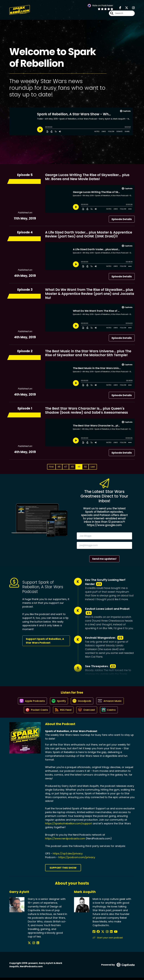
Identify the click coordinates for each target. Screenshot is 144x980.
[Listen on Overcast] (87, 712)
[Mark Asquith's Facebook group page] (97, 934)
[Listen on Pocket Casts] (36, 712)
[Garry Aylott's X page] (29, 945)
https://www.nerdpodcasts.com (65, 841)
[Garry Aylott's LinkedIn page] (36, 945)
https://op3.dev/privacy (68, 856)
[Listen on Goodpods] (82, 702)
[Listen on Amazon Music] (111, 702)
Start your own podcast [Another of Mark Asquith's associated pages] (108, 940)
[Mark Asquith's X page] (101, 934)
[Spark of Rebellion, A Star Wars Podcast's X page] (125, 8)
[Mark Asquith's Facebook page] (94, 934)
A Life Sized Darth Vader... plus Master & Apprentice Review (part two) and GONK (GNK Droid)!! (89, 234)
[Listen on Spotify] (58, 702)
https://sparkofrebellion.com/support (69, 826)
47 (66, 467)
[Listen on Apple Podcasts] (31, 702)
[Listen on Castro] (110, 712)
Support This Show (63, 870)
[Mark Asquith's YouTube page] (111, 934)
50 (85, 467)
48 (72, 467)
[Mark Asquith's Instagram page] (104, 934)
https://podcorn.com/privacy (77, 859)
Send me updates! (104, 559)
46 (59, 467)
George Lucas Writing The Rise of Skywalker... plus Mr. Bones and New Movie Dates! (87, 177)
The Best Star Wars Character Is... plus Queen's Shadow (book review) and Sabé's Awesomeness (87, 410)
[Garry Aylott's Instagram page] (33, 945)
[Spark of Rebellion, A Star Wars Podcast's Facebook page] (120, 8)
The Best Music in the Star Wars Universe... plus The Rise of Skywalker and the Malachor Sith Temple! (88, 353)
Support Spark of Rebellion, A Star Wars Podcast (45, 641)
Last (93, 467)
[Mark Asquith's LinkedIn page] (108, 934)
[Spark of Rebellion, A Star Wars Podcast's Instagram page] (132, 8)
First (51, 467)
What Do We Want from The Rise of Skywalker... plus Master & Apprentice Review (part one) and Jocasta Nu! (90, 294)
